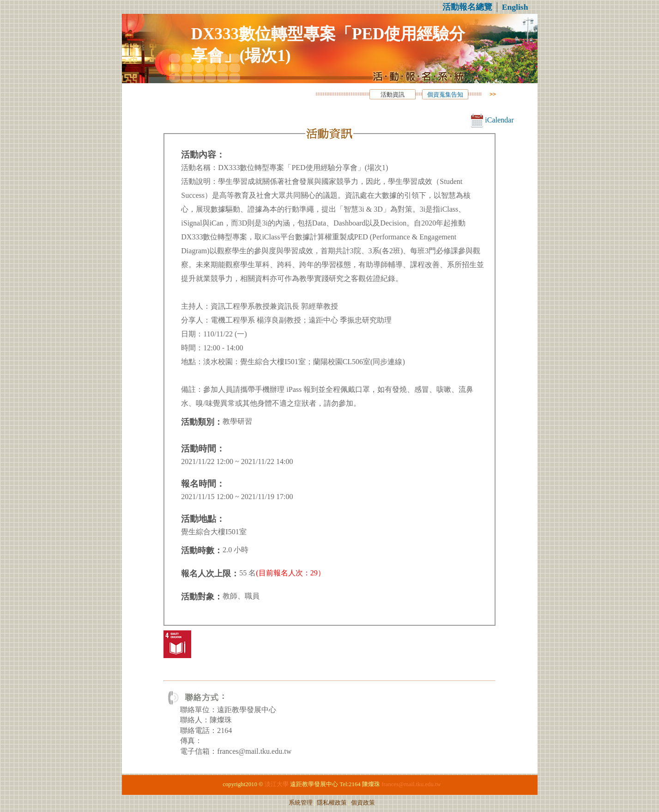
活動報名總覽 (467, 7)
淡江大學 (277, 784)
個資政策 (363, 803)
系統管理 (301, 803)
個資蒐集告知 (445, 95)
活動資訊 (393, 95)
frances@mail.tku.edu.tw (411, 784)
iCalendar (492, 120)
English (515, 7)
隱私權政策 (332, 803)
